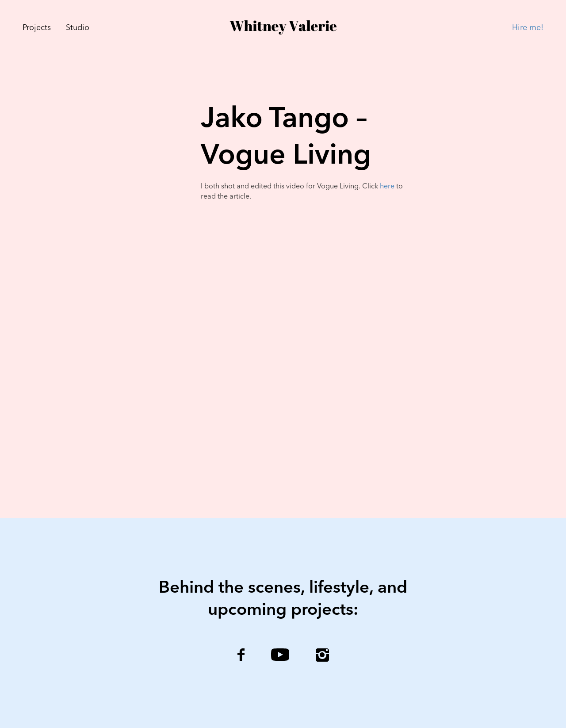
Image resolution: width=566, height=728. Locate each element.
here (387, 187)
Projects (37, 28)
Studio (78, 28)
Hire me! (528, 28)
